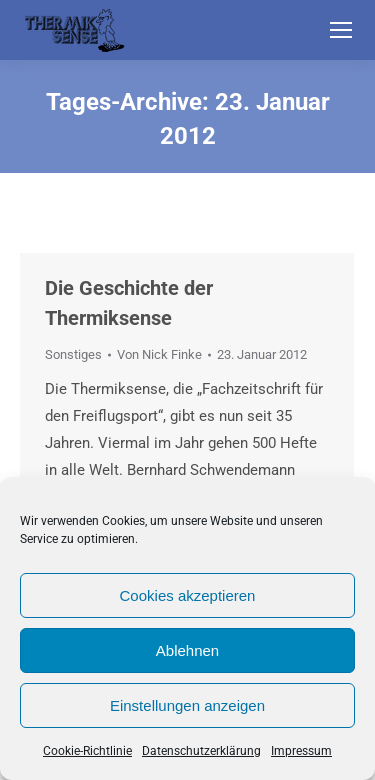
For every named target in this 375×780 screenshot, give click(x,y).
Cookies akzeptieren (188, 595)
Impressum (301, 751)
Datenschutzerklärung (201, 751)
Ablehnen (187, 650)
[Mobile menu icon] (341, 30)
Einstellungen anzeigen (187, 705)
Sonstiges (73, 354)
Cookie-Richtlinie (87, 751)
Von (159, 354)
